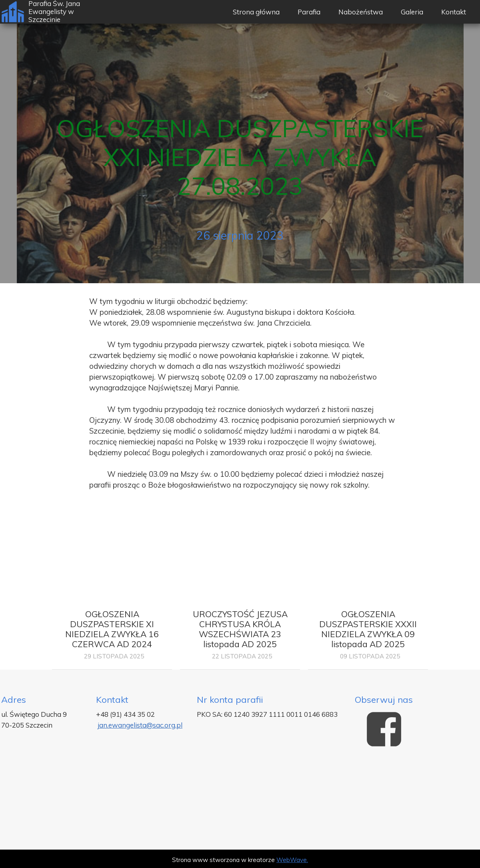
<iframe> (240, 802)
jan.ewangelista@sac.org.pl (140, 725)
